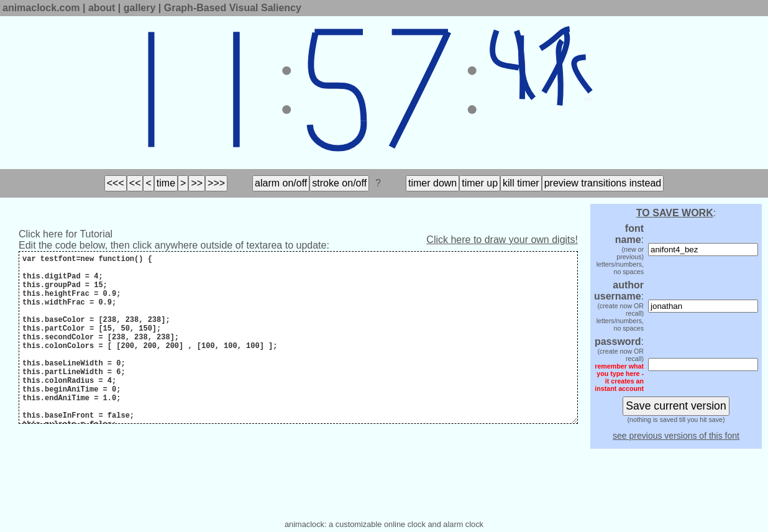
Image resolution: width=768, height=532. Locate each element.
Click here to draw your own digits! (502, 240)
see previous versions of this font (676, 436)
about (102, 8)
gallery (140, 8)
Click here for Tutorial (66, 234)
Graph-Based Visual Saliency (233, 8)
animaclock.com (41, 8)
